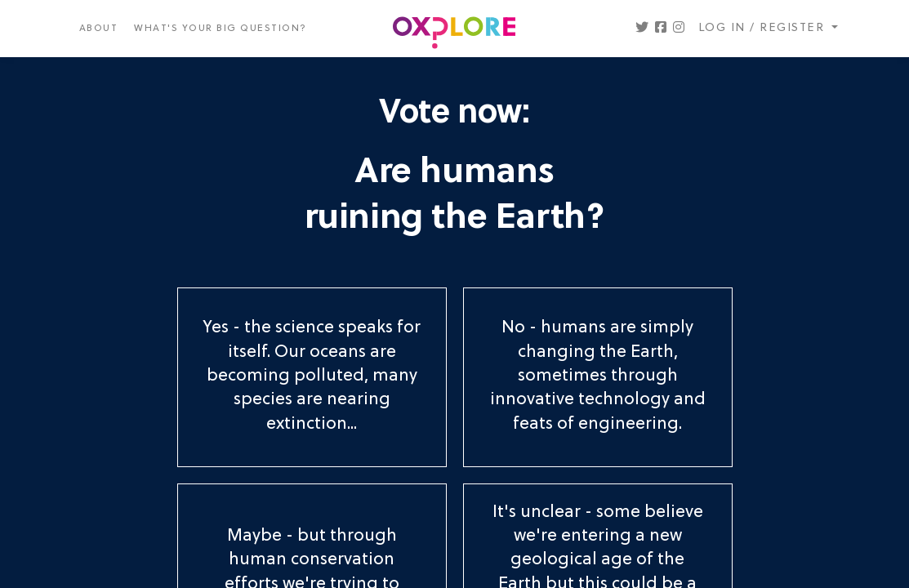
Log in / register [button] (764, 28)
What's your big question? (221, 29)
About (99, 29)
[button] (642, 29)
